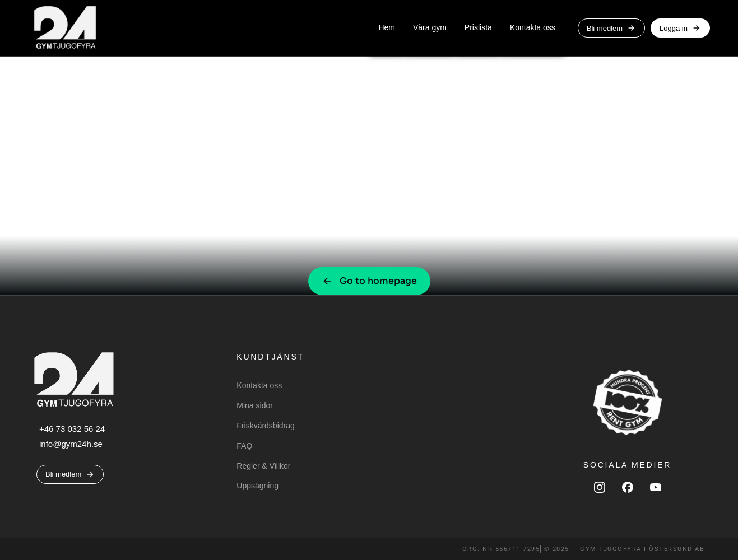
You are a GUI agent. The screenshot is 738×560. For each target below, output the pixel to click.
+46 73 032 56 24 (72, 429)
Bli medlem (611, 28)
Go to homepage (369, 281)
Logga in (680, 28)
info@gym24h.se (71, 444)
